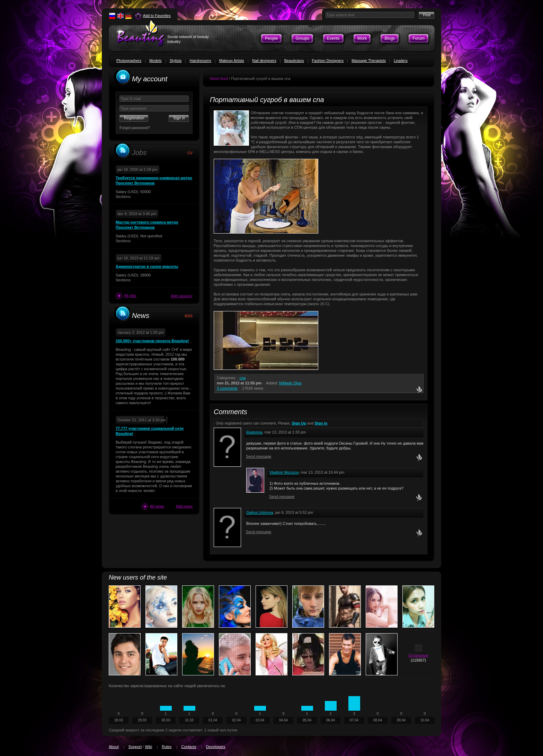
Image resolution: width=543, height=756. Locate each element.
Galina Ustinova (260, 512)
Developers (216, 747)
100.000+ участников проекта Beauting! (152, 341)
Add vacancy (182, 296)
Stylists (176, 61)
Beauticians (294, 61)
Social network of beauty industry (188, 39)
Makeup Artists (232, 61)
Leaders (401, 61)
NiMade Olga (290, 383)
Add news (184, 506)
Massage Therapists (369, 61)
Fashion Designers (328, 61)
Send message (259, 456)
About (114, 747)
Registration (134, 118)
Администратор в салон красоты (147, 266)
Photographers (129, 61)
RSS (189, 316)
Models (155, 61)
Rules (167, 747)
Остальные (418, 655)
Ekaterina (254, 432)
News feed (219, 79)
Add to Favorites (157, 16)
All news (153, 507)
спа (242, 378)
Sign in (321, 423)
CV (190, 153)
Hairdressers (200, 61)
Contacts (189, 747)
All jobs (126, 296)
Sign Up (299, 423)
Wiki (148, 747)
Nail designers (264, 61)
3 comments (227, 388)
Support (135, 747)
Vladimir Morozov (284, 472)
